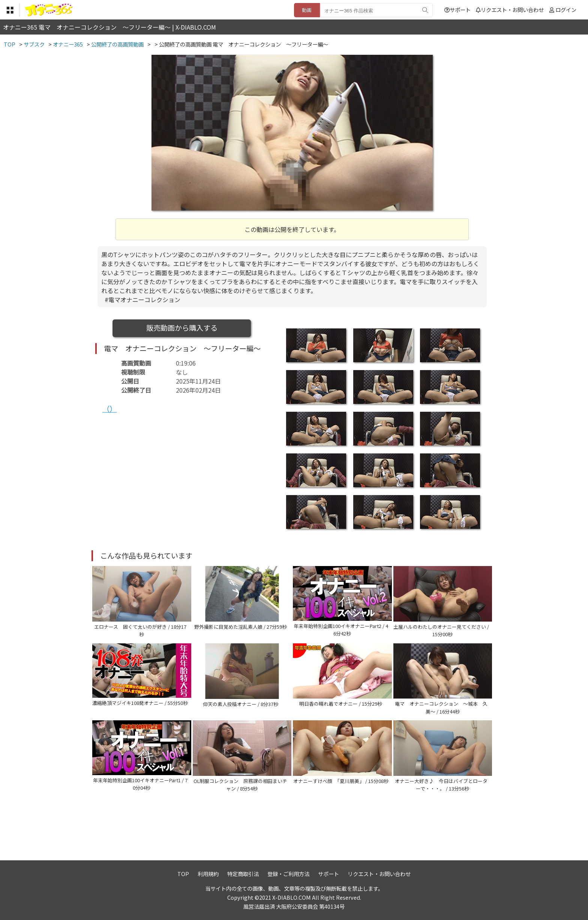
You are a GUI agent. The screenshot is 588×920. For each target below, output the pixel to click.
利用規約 (208, 874)
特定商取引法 (243, 874)
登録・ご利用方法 (288, 874)
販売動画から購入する (182, 328)
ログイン (566, 10)
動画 (307, 10)
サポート (457, 10)
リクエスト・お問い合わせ (510, 10)
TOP (183, 874)
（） (109, 409)
